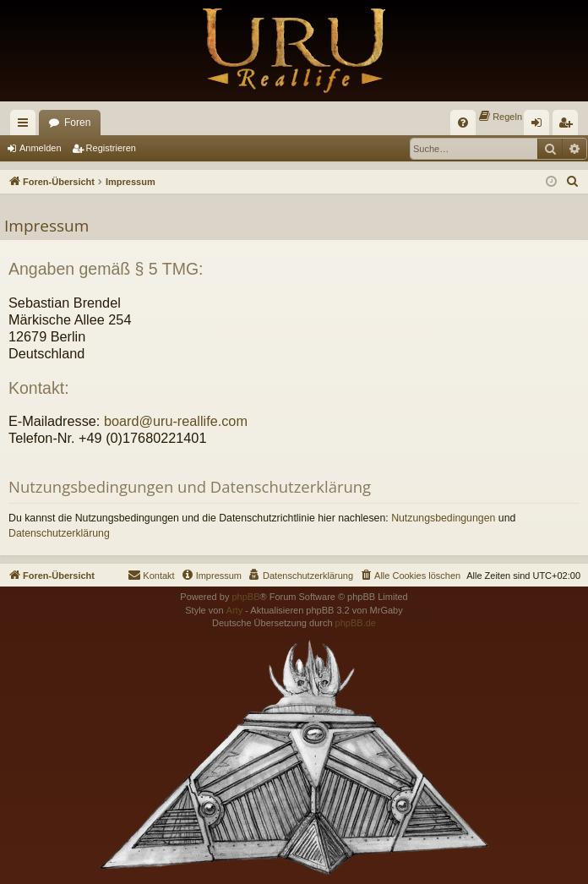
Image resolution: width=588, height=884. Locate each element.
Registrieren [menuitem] (569, 126)
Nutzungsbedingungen (443, 518)
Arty (235, 610)
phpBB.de (356, 623)
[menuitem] (463, 123)
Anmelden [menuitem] (540, 126)
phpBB (245, 597)
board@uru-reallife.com (176, 421)
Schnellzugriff (26, 126)
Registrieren (111, 148)
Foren (77, 123)
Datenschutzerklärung (59, 533)
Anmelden (41, 148)
